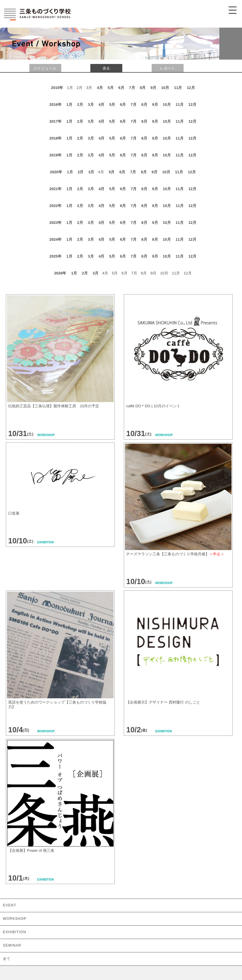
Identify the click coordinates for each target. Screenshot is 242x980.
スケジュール (45, 68)
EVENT (10, 905)
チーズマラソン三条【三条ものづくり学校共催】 (175, 554)
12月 (191, 88)
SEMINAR (12, 945)
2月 (80, 105)
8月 (143, 88)
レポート (167, 68)
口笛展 (14, 513)
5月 (111, 88)
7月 (132, 88)
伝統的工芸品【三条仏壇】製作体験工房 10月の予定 (54, 406)
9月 (153, 88)
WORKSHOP (15, 919)
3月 (91, 105)
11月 (178, 88)
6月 (121, 88)
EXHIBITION (15, 932)
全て (7, 959)
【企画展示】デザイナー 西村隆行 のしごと (164, 702)
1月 (69, 105)
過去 (106, 68)
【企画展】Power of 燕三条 (31, 850)
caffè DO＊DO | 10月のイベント (153, 406)
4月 (100, 88)
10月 (165, 88)
